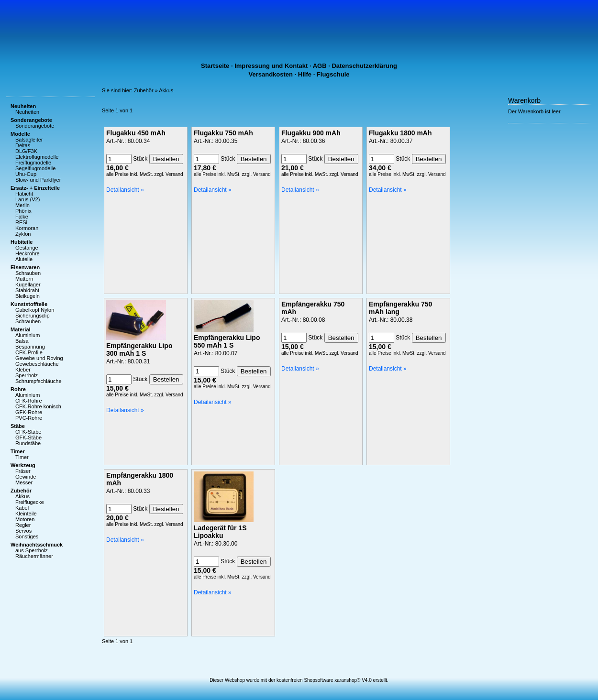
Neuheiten (23, 106)
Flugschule (333, 74)
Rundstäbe (28, 443)
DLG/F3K (26, 151)
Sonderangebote (31, 120)
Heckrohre (28, 253)
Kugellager (28, 284)
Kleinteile (26, 514)
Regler (23, 525)
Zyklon (23, 234)
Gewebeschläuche (37, 364)
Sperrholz (27, 375)
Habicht (24, 194)
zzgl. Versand (169, 174)
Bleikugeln (28, 296)
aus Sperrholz (32, 550)
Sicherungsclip (33, 316)
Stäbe (18, 426)
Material (21, 329)
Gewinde (26, 477)
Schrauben (28, 273)
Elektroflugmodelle (37, 157)
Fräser (23, 471)
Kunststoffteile (29, 304)
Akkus (22, 496)
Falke (22, 217)
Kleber (23, 370)
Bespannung (30, 347)
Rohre (18, 389)
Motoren (25, 519)
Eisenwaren (25, 267)
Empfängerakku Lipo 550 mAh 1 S (227, 341)
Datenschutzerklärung (364, 66)
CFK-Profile (29, 352)
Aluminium (28, 335)
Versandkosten (271, 74)
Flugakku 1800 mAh (400, 133)
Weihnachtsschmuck (37, 545)
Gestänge (27, 248)
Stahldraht (27, 290)
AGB (320, 66)
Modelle (20, 134)
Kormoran (27, 228)
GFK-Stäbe (28, 437)
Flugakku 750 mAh (223, 133)
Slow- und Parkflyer (38, 180)
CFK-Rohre (29, 401)
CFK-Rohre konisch (38, 406)
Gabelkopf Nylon (35, 310)
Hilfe (305, 74)
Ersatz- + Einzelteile (35, 188)
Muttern (24, 279)
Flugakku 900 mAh (311, 133)
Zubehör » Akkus (154, 90)
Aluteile (24, 259)
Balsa (22, 341)
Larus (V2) (28, 199)
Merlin (22, 205)
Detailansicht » (125, 190)
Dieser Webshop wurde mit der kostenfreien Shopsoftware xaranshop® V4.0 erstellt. (299, 680)
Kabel (22, 508)
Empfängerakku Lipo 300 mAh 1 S (139, 350)
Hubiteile (22, 242)
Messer (24, 482)
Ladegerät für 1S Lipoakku (220, 532)
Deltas (23, 145)
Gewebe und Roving (39, 358)
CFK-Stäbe (28, 432)
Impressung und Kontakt (271, 66)
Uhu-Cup (26, 174)
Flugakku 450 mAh (136, 133)
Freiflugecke (30, 502)
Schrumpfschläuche (39, 381)
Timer (18, 451)
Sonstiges (27, 536)
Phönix (23, 211)
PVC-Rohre (29, 418)
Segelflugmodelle (35, 168)
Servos (23, 531)
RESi (21, 222)
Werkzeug (23, 465)
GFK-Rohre (29, 412)
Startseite (215, 66)
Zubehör (21, 491)
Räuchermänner (34, 556)
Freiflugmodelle (33, 163)
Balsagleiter (29, 140)
